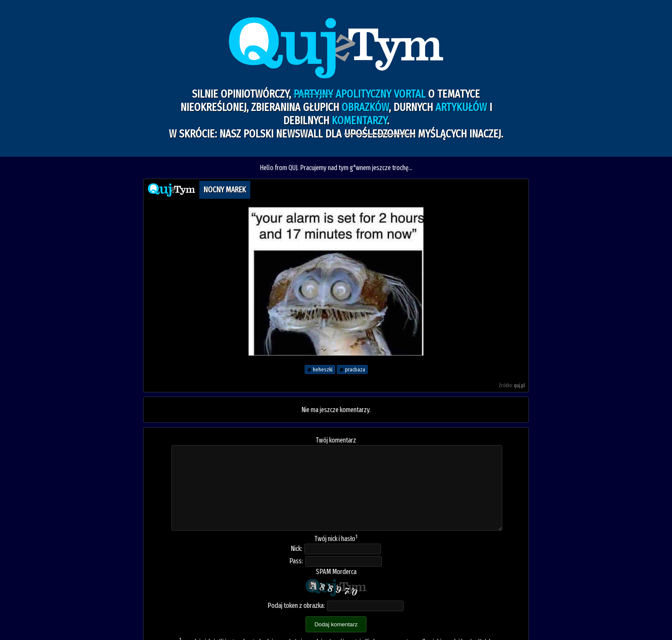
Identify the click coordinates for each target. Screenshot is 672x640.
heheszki (320, 369)
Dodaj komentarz (336, 624)
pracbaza (352, 369)
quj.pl (519, 386)
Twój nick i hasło (336, 539)
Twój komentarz (336, 440)
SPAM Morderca (336, 572)
